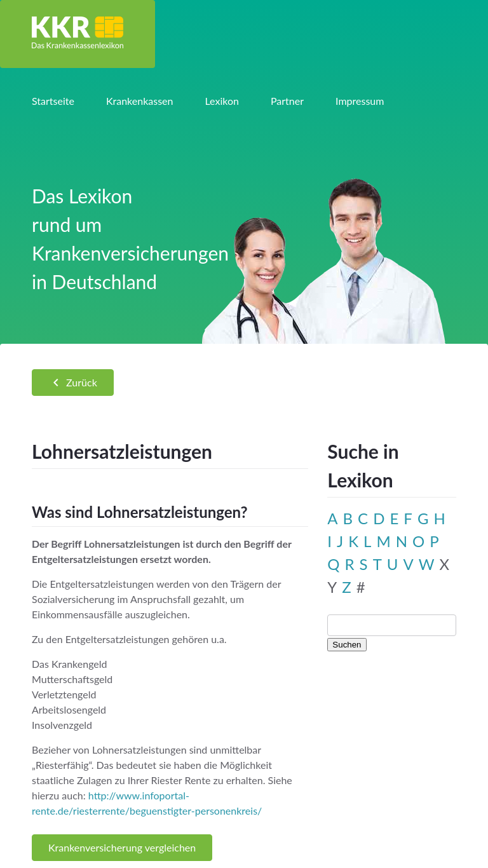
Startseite (53, 101)
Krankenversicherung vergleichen (122, 847)
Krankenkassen (140, 101)
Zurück (73, 383)
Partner (287, 101)
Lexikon (221, 101)
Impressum (360, 101)
